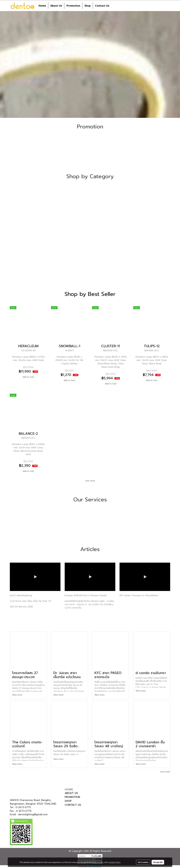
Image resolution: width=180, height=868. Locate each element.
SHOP (68, 801)
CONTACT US (73, 805)
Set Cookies (143, 862)
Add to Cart (28, 377)
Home (42, 6)
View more (18, 695)
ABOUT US (71, 793)
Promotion (73, 6)
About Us (56, 6)
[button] (114, 6)
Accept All (158, 862)
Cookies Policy (114, 862)
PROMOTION (72, 797)
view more (90, 481)
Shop (88, 6)
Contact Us (102, 6)
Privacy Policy (98, 862)
